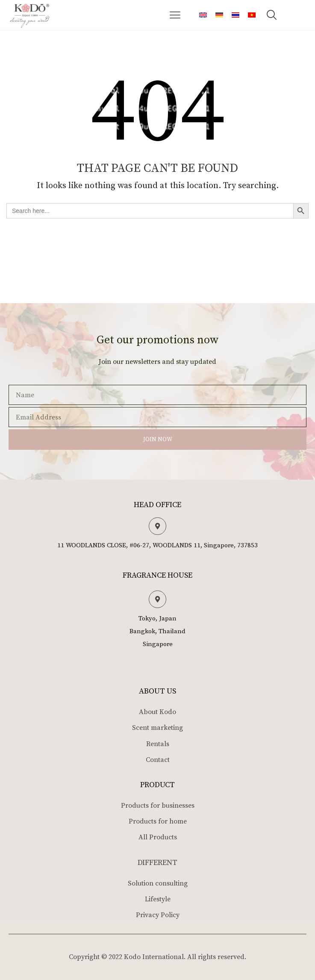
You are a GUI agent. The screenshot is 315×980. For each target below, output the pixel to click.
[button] (175, 15)
